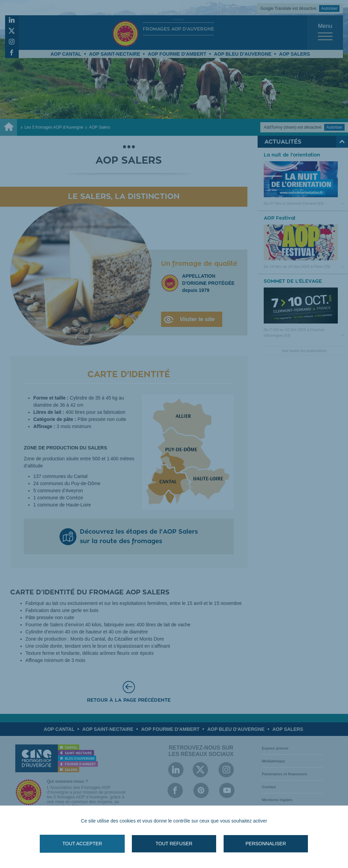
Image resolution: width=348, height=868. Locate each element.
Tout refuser (174, 844)
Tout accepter (82, 844)
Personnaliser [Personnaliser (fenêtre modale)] (266, 844)
